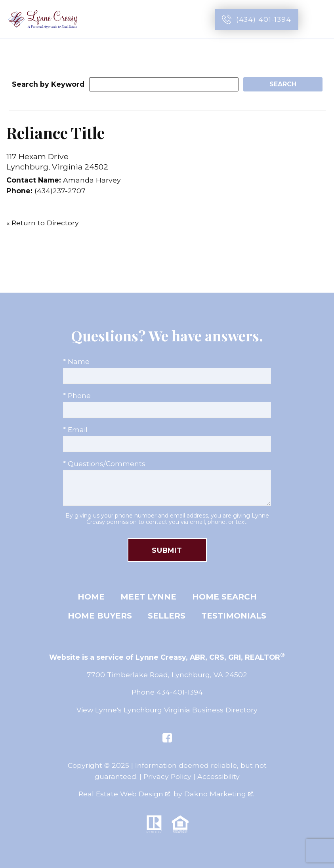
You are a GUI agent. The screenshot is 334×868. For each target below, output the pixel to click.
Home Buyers (100, 616)
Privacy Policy (167, 776)
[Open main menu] (319, 19)
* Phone (77, 395)
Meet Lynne (148, 597)
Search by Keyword (48, 84)
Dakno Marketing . (219, 794)
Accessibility (219, 776)
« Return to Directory (43, 223)
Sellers (167, 616)
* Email (75, 429)
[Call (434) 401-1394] (257, 19)
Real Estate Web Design (124, 794)
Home (91, 597)
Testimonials (234, 616)
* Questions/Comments (104, 464)
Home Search (224, 597)
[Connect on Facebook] (167, 738)
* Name (76, 361)
